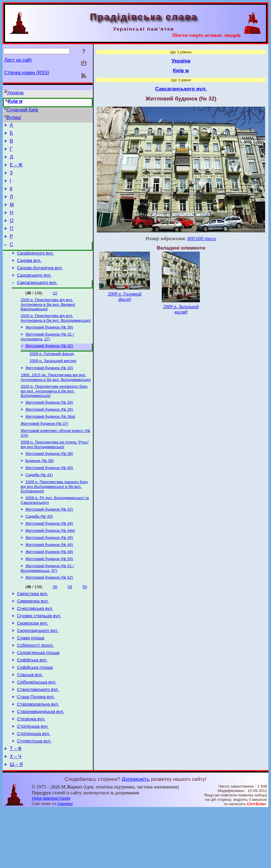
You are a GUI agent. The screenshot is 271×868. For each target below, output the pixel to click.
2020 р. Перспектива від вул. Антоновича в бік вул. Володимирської (56, 338)
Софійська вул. (32, 706)
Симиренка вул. (33, 640)
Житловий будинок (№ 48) (49, 587)
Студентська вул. (34, 797)
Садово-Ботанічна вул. (40, 285)
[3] (55, 624)
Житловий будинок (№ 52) (49, 615)
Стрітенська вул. (34, 789)
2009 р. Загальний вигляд (53, 383)
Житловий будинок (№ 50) (49, 595)
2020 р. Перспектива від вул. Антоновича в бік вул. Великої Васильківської (48, 324)
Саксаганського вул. (37, 301)
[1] (55, 312)
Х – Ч (15, 814)
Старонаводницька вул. (41, 764)
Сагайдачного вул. (36, 268)
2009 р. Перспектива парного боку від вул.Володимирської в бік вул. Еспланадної (54, 517)
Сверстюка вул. (33, 632)
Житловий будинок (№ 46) (49, 580)
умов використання (51, 857)
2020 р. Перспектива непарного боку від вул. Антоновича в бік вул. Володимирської (54, 415)
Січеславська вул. (35, 648)
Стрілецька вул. (33, 780)
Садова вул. (29, 276)
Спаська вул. (30, 723)
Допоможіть (135, 838)
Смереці (65, 862)
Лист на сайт (18, 60)
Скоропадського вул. (38, 673)
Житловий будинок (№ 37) (44, 450)
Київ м (15, 101)
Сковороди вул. (33, 665)
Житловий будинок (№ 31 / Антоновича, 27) (47, 358)
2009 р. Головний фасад (52, 376)
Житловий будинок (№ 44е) (50, 564)
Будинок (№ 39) (40, 490)
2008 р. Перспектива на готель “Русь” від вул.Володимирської (55, 472)
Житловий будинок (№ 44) (49, 557)
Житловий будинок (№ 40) (49, 497)
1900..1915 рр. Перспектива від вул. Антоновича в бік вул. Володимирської (56, 401)
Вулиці (14, 117)
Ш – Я (16, 823)
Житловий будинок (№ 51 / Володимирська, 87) (47, 605)
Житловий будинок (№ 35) (49, 435)
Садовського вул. (34, 293)
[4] (70, 624)
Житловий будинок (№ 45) (49, 572)
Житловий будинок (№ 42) (49, 541)
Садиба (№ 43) (39, 549)
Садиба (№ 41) (39, 505)
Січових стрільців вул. (39, 657)
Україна (15, 93)
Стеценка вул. (31, 772)
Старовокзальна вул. (38, 756)
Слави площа (31, 681)
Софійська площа (35, 714)
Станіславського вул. (38, 739)
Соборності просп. (36, 690)
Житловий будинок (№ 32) (49, 367)
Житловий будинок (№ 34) (49, 427)
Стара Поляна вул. (36, 747)
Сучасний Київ (22, 110)
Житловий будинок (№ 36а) (50, 443)
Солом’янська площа (38, 698)
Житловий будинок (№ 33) (49, 391)
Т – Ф (16, 805)
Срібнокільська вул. (37, 731)
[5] (85, 624)
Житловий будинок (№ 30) (49, 348)
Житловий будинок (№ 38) (49, 482)
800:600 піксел (202, 239)
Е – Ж (16, 170)
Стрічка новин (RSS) (27, 73)
